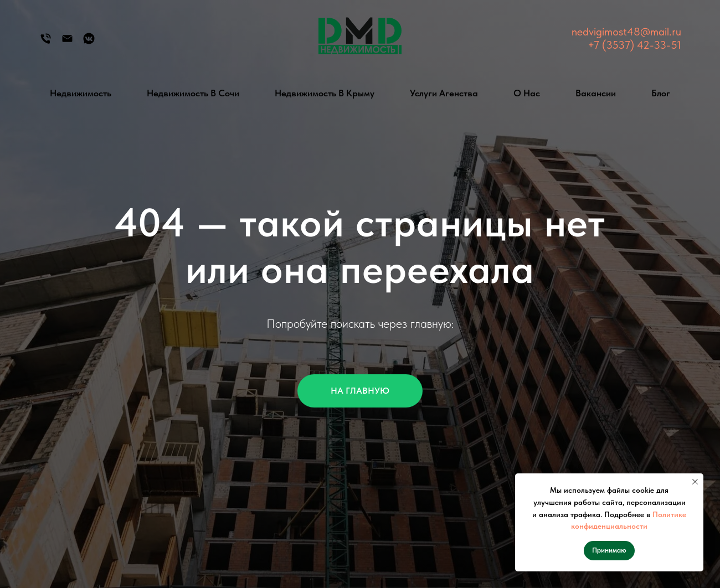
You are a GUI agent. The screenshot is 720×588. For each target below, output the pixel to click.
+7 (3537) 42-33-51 (634, 45)
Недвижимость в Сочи (193, 93)
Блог (661, 93)
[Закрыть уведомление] (695, 482)
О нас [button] (527, 93)
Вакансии (596, 93)
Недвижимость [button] (81, 93)
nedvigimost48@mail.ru (626, 32)
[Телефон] (46, 42)
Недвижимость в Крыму (325, 93)
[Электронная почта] (67, 42)
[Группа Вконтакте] (89, 42)
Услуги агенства (444, 93)
